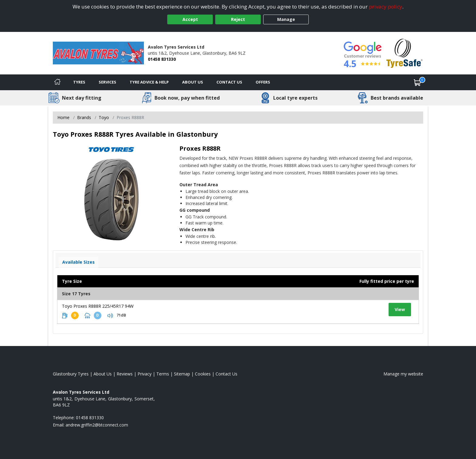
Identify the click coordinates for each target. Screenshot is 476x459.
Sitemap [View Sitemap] (182, 374)
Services (107, 82)
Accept (190, 19)
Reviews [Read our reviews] (125, 374)
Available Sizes (78, 262)
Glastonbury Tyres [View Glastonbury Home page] (71, 374)
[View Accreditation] (405, 53)
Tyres (79, 82)
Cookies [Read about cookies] (203, 374)
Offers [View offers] (263, 82)
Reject (238, 19)
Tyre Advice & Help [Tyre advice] (149, 82)
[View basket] (417, 82)
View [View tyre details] (400, 309)
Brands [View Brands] (84, 117)
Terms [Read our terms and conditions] (163, 374)
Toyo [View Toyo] (104, 117)
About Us (193, 82)
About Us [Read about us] (103, 374)
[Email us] (97, 425)
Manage (286, 19)
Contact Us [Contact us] (229, 82)
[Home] (57, 82)
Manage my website (403, 374)
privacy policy (386, 7)
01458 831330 (162, 59)
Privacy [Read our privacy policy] (144, 374)
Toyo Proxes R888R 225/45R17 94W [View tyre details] (98, 306)
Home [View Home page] (63, 117)
